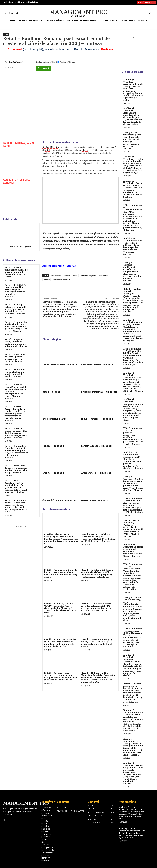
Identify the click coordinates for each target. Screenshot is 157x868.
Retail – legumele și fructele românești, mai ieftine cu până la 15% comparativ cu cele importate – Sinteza (16, 452)
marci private (103, 275)
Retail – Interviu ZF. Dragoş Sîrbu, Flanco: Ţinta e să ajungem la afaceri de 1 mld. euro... (97, 643)
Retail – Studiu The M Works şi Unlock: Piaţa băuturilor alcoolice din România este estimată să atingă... (60, 643)
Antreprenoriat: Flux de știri (96, 473)
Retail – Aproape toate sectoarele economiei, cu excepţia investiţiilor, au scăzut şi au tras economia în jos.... (61, 677)
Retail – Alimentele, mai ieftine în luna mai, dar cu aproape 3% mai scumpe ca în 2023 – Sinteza (16, 327)
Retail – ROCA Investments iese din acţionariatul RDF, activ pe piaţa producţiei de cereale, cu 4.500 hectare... (96, 607)
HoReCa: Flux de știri (53, 446)
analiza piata (56, 275)
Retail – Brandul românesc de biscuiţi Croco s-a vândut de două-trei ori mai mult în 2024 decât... (61, 574)
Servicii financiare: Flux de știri (97, 365)
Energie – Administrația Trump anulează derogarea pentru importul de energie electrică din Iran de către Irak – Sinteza (133, 747)
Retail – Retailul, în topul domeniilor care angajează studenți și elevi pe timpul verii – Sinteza (15, 291)
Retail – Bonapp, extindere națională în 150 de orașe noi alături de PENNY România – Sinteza (15, 309)
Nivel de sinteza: (42, 62)
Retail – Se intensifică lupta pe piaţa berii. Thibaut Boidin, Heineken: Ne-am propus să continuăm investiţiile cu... (98, 574)
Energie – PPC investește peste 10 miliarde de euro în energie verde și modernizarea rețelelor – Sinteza (132, 141)
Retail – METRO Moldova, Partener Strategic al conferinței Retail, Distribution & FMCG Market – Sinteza (98, 538)
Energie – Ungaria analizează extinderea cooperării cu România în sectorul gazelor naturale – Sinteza (132, 272)
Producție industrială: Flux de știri (99, 392)
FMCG (75, 275)
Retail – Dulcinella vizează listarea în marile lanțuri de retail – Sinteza (15, 373)
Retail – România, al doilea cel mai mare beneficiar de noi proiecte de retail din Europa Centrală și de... (16, 506)
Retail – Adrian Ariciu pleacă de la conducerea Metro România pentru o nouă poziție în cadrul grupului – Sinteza (15, 414)
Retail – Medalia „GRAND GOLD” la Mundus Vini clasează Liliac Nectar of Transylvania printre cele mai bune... (60, 608)
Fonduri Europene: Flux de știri (97, 446)
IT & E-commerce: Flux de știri (97, 419)
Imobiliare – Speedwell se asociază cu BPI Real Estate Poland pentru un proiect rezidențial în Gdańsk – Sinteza (133, 460)
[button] (150, 13)
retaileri (47, 280)
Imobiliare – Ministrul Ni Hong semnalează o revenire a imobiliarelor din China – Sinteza (133, 550)
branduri (67, 275)
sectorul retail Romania (61, 280)
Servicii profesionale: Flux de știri (60, 365)
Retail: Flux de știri (52, 392)
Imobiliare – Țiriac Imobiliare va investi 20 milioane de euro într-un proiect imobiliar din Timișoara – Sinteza (133, 246)
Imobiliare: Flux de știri (54, 419)
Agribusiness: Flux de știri (95, 500)
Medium (63, 62)
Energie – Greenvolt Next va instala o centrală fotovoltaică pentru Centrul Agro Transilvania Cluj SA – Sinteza (133, 483)
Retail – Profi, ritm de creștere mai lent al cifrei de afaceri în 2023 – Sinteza (16, 469)
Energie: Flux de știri (53, 473)
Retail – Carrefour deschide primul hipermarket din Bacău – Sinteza (15, 358)
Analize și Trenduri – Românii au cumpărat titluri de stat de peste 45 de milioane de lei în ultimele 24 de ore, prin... (133, 116)
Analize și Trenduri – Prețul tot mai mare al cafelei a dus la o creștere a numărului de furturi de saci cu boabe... (133, 189)
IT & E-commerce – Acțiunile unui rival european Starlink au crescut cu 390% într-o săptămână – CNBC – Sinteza (133, 505)
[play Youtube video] (21, 163)
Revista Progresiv (16, 62)
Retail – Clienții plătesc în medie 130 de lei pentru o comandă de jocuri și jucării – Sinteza (16, 433)
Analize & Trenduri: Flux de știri (59, 500)
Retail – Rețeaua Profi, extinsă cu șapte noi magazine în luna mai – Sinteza (16, 343)
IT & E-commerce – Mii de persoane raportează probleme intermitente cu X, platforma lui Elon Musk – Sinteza (133, 436)
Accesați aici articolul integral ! (59, 266)
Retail (6, 34)
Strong (72, 62)
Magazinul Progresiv (88, 275)
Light (55, 62)
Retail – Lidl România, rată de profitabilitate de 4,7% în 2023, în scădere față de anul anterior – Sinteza (16, 487)
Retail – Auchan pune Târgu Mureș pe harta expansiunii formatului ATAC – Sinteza (16, 272)
